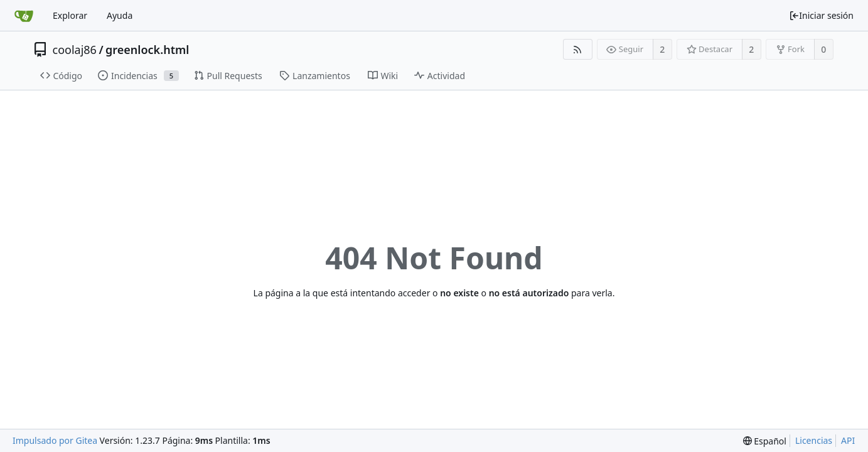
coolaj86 (75, 50)
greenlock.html (147, 50)
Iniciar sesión (821, 15)
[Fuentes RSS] (578, 49)
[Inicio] (24, 16)
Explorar (70, 15)
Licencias (814, 440)
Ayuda (120, 15)
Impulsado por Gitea (55, 440)
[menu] (765, 441)
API (848, 440)
